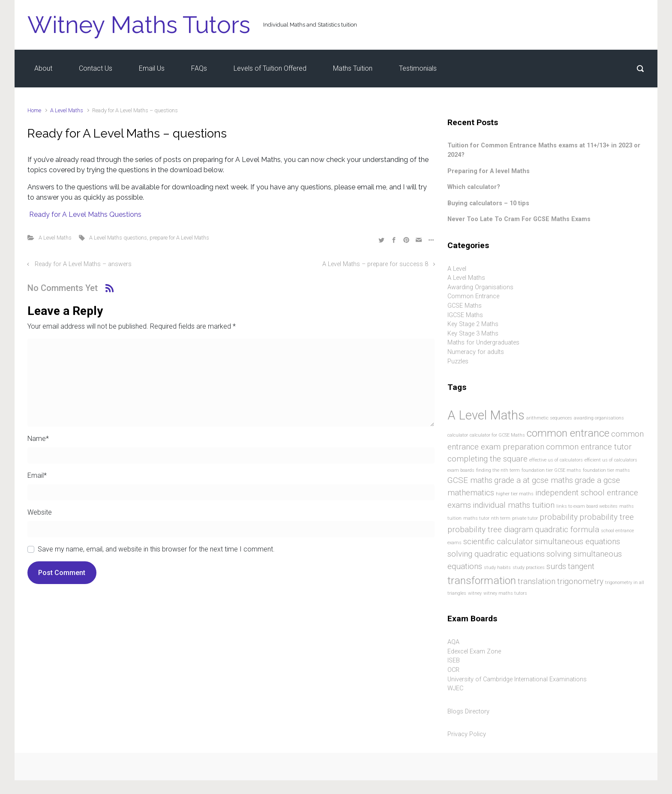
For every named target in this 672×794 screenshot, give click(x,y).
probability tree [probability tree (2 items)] (607, 517)
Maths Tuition (353, 68)
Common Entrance (473, 296)
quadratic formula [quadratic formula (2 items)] (567, 529)
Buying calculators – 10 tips (488, 203)
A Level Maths (67, 110)
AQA (453, 642)
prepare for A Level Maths (179, 238)
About (43, 68)
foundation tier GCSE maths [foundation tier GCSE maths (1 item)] (551, 470)
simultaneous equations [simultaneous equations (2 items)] (577, 541)
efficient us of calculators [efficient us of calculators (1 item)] (611, 460)
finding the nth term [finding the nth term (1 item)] (498, 470)
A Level (457, 269)
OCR (453, 670)
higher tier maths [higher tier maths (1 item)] (515, 494)
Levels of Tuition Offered (270, 68)
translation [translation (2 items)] (537, 581)
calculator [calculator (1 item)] (458, 435)
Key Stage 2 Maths (473, 324)
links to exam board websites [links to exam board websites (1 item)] (587, 506)
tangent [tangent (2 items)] (581, 566)
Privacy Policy (467, 734)
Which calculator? (474, 187)
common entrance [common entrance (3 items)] (568, 433)
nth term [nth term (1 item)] (501, 518)
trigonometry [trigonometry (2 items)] (580, 581)
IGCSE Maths (465, 315)
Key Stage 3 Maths (473, 334)
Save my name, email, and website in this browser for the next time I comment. (156, 549)
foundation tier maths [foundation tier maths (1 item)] (606, 470)
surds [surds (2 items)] (556, 566)
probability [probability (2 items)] (559, 517)
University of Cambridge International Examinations (517, 679)
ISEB (454, 661)
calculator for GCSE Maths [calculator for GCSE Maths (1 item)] (497, 435)
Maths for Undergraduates (483, 343)
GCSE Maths (465, 306)
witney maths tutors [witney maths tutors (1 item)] (505, 593)
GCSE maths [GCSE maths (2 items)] (470, 480)
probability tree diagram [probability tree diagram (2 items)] (490, 529)
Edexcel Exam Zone (474, 652)
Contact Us (96, 68)
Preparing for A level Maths (489, 171)
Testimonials (418, 68)
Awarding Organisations (480, 287)
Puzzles (458, 361)
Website (40, 512)
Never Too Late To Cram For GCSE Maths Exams (519, 219)
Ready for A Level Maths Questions (84, 214)
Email (37, 475)
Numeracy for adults (476, 352)
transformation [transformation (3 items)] (482, 580)
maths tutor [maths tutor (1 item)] (476, 518)
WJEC (455, 688)
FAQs (199, 68)
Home (34, 110)
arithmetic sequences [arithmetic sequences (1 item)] (549, 418)
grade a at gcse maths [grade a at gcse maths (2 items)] (534, 480)
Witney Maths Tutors (139, 25)
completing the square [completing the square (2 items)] (487, 459)
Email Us (152, 68)
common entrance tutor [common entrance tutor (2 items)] (589, 447)
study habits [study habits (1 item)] (497, 568)
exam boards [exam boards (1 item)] (461, 470)
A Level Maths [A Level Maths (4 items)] (486, 415)
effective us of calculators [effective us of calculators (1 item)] (556, 460)
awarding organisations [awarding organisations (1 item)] (599, 418)
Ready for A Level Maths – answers (83, 264)
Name (38, 439)
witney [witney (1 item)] (475, 593)
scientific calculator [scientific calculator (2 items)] (498, 541)
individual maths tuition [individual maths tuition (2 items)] (514, 505)
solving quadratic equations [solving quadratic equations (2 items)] (496, 554)
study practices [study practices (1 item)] (529, 568)
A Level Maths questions (118, 238)
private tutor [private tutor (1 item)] (525, 518)
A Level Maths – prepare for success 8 (375, 264)
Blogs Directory (468, 712)
